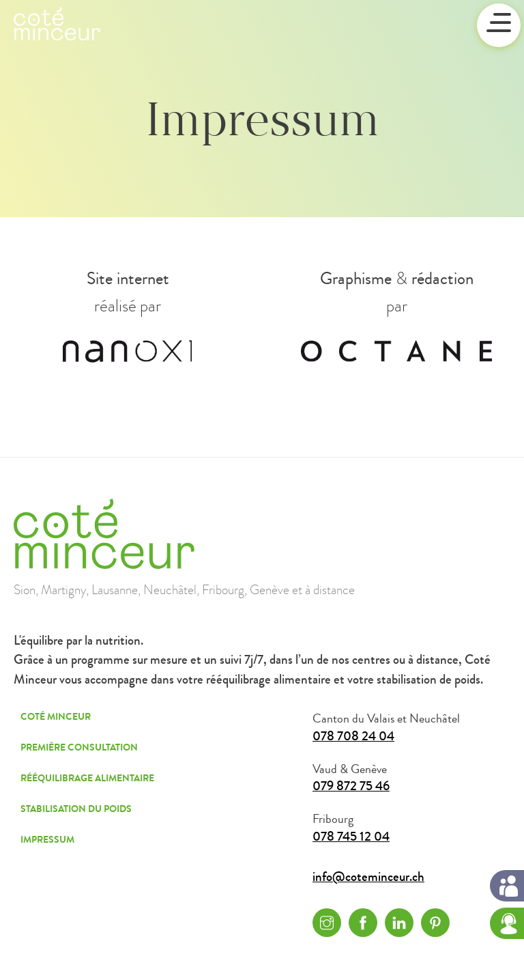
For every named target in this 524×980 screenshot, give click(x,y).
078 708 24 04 (353, 737)
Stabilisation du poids (76, 809)
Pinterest (435, 923)
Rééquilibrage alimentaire (87, 778)
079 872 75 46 (351, 786)
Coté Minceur (56, 717)
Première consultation (79, 747)
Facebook (363, 923)
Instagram (327, 923)
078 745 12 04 (351, 837)
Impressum (47, 840)
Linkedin (399, 923)
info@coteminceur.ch (368, 877)
